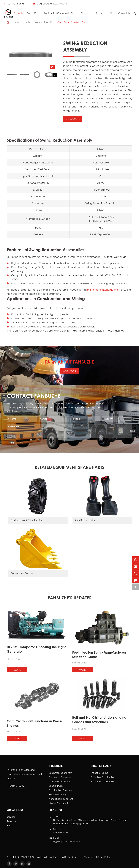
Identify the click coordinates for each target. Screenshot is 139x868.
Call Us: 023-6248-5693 (61, 831)
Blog (112, 11)
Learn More (69, 371)
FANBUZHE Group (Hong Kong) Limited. (41, 857)
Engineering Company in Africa (61, 11)
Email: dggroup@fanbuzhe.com (67, 839)
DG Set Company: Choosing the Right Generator (36, 649)
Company (86, 11)
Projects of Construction (103, 777)
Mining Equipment (58, 803)
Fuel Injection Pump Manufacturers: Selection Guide (100, 655)
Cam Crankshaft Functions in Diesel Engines (35, 723)
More (17, 670)
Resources (101, 11)
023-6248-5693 (16, 4)
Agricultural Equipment (61, 799)
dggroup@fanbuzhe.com (52, 4)
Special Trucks (56, 786)
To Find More (16, 786)
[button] (55, 75)
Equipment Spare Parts (44, 22)
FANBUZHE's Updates (70, 598)
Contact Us (124, 11)
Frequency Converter (60, 777)
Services (11, 817)
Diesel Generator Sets (60, 781)
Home (16, 22)
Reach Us (17, 443)
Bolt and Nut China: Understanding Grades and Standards (99, 720)
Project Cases (33, 11)
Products (18, 11)
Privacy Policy (103, 857)
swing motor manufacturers (103, 290)
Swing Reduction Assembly (71, 22)
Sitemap (88, 857)
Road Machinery (58, 794)
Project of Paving (99, 773)
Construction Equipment (61, 790)
